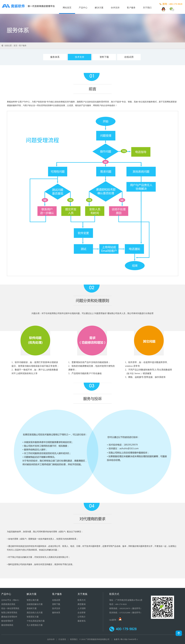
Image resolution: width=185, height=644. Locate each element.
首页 (15, 46)
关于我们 (147, 8)
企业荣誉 (82, 613)
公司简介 (82, 617)
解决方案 (99, 8)
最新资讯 (82, 621)
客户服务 (131, 8)
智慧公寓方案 (33, 600)
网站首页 (67, 8)
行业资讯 (62, 639)
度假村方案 (32, 608)
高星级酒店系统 (8, 604)
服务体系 (55, 57)
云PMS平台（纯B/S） (11, 600)
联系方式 (82, 600)
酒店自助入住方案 (35, 613)
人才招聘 (82, 608)
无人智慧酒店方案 (35, 625)
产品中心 (83, 8)
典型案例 (82, 604)
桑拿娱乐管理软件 (9, 617)
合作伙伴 (51, 639)
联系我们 (74, 639)
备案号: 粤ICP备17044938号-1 (126, 639)
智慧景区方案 (33, 617)
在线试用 (129, 57)
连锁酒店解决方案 (35, 604)
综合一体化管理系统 (10, 608)
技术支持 (80, 57)
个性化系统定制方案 (36, 621)
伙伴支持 (115, 8)
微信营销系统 (7, 625)
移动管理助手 (7, 621)
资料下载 (104, 57)
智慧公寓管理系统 (9, 613)
